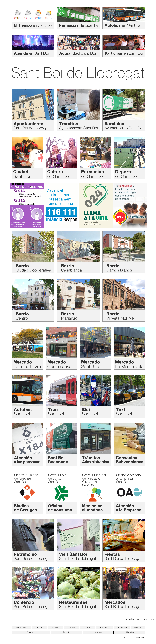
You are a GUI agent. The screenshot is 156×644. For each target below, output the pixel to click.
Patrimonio (138, 627)
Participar (55, 627)
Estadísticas (130, 632)
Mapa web (31, 632)
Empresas (88, 627)
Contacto (66, 632)
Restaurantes (104, 627)
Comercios (72, 627)
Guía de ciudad (21, 627)
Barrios (39, 627)
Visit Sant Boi (122, 627)
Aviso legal (98, 632)
